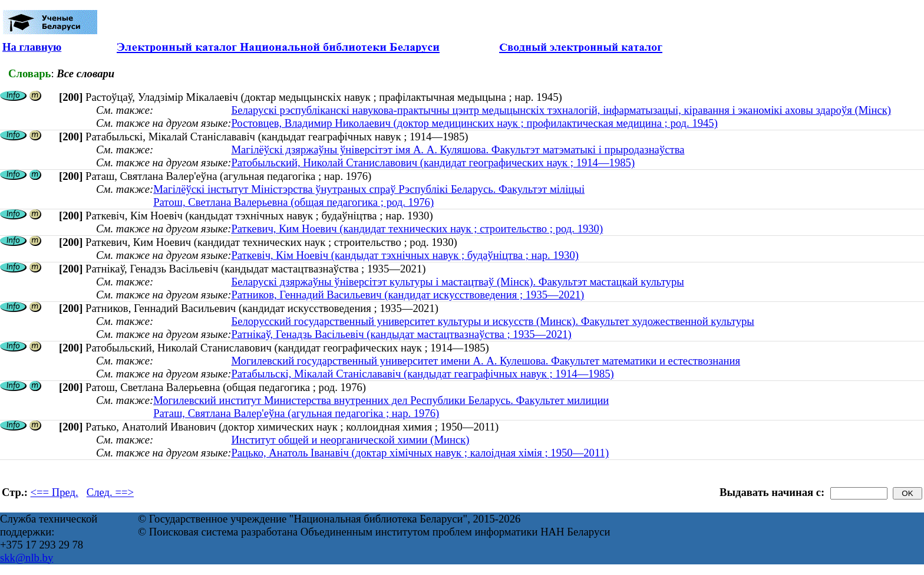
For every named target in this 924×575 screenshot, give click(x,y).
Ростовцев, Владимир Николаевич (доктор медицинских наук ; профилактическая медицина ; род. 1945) (474, 123)
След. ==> (110, 492)
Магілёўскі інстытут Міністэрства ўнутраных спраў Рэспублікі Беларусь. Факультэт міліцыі (369, 189)
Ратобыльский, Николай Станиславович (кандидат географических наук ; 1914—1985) (433, 162)
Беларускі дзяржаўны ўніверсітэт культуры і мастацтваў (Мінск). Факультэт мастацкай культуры (457, 282)
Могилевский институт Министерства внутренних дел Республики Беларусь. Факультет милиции (381, 400)
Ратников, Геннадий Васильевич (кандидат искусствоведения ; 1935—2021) (407, 295)
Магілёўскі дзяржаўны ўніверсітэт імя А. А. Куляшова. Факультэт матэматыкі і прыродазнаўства (458, 149)
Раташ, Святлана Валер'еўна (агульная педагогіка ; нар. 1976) (296, 413)
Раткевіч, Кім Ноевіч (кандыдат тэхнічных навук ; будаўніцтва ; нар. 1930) (405, 255)
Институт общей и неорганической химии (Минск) (350, 440)
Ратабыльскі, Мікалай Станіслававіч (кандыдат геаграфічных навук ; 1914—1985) (422, 374)
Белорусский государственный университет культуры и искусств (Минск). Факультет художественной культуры (492, 321)
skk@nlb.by (27, 558)
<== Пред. (55, 492)
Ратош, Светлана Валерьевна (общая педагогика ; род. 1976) (293, 202)
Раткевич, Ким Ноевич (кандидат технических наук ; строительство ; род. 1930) (417, 229)
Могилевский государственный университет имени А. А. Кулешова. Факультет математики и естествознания (486, 361)
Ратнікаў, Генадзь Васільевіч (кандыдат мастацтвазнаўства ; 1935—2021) (401, 334)
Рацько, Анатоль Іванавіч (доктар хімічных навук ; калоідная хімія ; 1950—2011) (420, 453)
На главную (32, 47)
